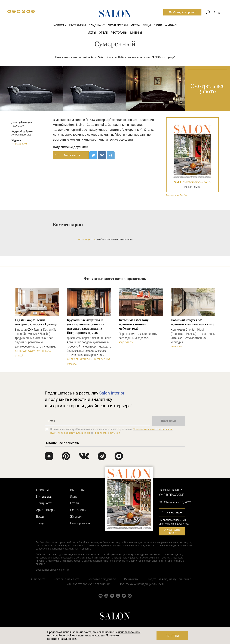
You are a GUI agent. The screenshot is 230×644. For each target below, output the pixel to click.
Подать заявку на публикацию (169, 579)
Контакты (131, 579)
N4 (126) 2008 (19, 144)
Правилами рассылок (107, 433)
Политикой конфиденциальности (70, 433)
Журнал (171, 25)
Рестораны (119, 33)
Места (135, 25)
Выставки (77, 490)
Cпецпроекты (80, 523)
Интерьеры (78, 25)
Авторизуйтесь (87, 239)
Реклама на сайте (66, 579)
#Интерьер (21, 351)
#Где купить (126, 342)
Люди (158, 25)
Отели (103, 33)
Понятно (172, 636)
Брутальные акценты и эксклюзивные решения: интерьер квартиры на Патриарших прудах (86, 326)
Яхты (92, 33)
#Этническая (45, 351)
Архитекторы (118, 25)
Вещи (147, 25)
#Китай (19, 356)
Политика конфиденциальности (142, 584)
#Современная (102, 359)
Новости (60, 25)
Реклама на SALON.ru (178, 195)
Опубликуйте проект (182, 12)
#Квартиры (86, 359)
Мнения (136, 33)
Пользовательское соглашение (88, 584)
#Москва (72, 364)
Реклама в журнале (102, 579)
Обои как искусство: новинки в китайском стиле (193, 322)
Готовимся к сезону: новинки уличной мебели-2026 (134, 324)
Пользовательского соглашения (153, 429)
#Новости (176, 347)
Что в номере (172, 512)
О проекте (38, 579)
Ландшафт (97, 25)
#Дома (32, 351)
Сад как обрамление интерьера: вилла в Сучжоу (36, 322)
